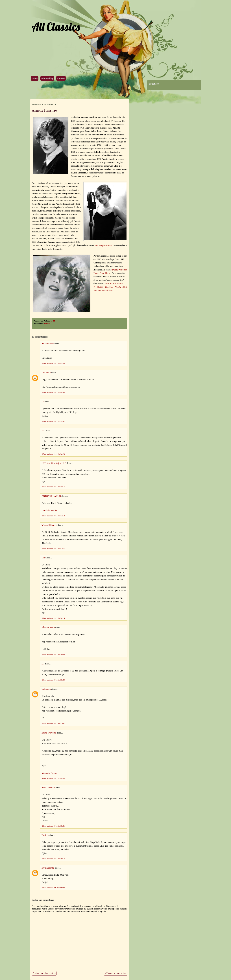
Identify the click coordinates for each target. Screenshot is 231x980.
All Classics (56, 27)
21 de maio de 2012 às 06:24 (53, 778)
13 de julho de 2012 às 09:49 (53, 888)
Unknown (46, 373)
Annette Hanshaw (45, 110)
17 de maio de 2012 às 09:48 (53, 392)
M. (43, 664)
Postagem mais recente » (44, 973)
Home (35, 78)
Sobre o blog (47, 78)
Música (47, 323)
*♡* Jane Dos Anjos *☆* (54, 463)
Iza (43, 431)
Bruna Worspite (49, 733)
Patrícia (45, 835)
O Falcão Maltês (50, 510)
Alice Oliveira (48, 627)
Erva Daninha (48, 868)
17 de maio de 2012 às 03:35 (53, 363)
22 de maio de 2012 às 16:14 (53, 859)
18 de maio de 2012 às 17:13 (53, 516)
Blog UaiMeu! (48, 788)
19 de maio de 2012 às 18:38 (53, 655)
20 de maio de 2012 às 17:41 (53, 724)
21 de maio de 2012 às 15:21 (53, 826)
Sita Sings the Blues (104, 245)
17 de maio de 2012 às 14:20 (53, 454)
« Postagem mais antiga (116, 973)
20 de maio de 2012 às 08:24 (53, 680)
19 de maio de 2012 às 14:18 (53, 618)
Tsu (43, 558)
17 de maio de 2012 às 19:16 (53, 487)
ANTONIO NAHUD (51, 496)
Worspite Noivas (50, 773)
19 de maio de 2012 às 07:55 (53, 549)
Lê (43, 402)
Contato (61, 78)
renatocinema (48, 343)
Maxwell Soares (49, 525)
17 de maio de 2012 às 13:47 (53, 421)
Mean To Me (110, 283)
